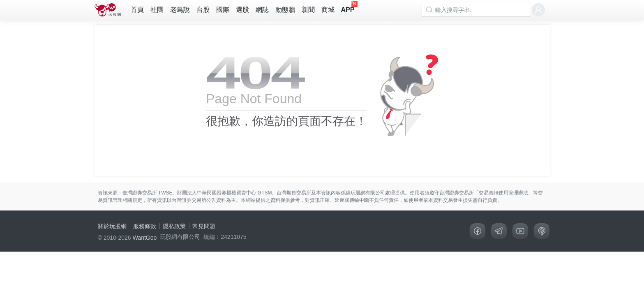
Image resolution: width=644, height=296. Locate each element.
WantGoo (145, 238)
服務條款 (145, 226)
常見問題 (204, 226)
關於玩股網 (112, 226)
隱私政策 (174, 226)
